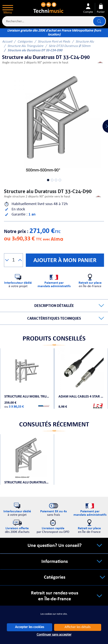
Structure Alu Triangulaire (25, 46)
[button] (7, 260)
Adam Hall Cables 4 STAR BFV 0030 (81, 397)
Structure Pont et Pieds (54, 42)
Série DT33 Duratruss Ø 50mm (69, 46)
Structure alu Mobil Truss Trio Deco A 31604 (27, 397)
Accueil (7, 42)
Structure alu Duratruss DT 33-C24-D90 (27, 483)
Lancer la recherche (99, 21)
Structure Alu (85, 42)
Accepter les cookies (30, 627)
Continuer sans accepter (54, 635)
